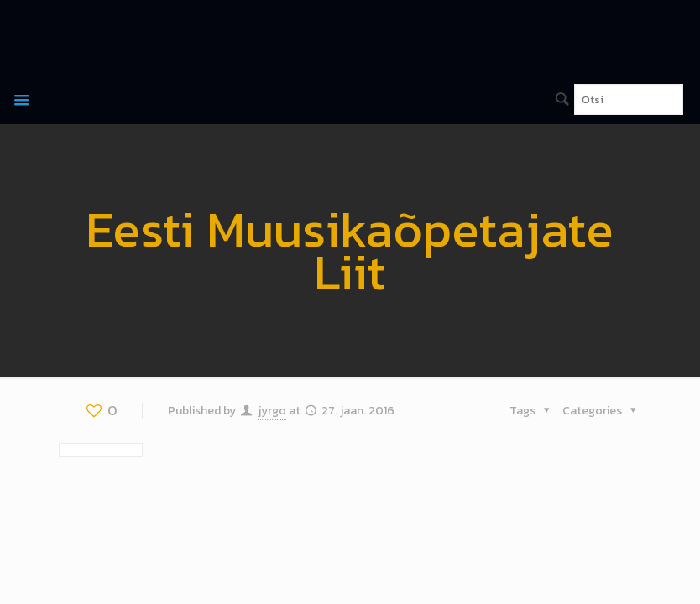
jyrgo (272, 411)
